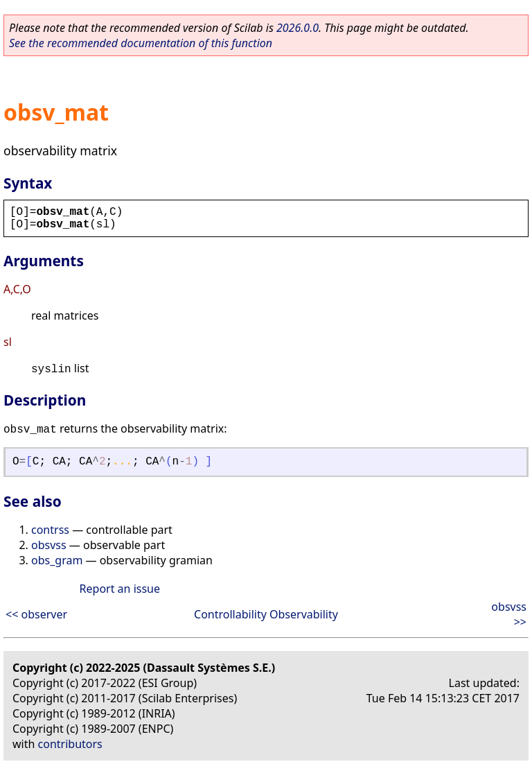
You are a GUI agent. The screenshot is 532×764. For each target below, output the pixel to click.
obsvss (49, 545)
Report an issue (120, 589)
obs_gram (57, 560)
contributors (70, 744)
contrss (50, 530)
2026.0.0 (298, 28)
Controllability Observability (266, 614)
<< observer (36, 614)
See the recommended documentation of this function (141, 43)
